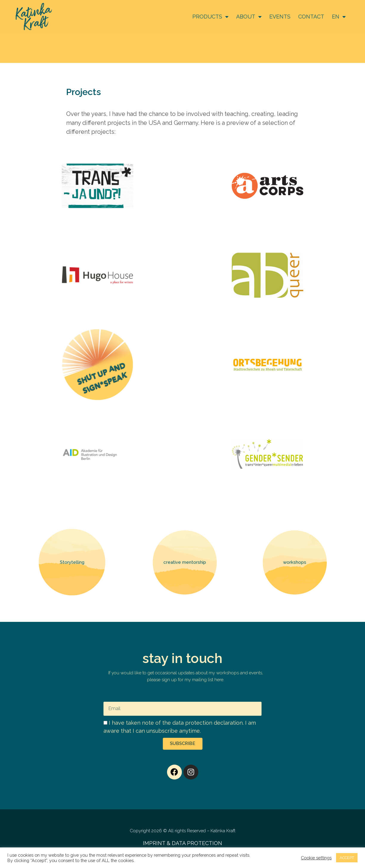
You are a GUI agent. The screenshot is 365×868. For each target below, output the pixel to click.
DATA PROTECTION (197, 843)
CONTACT (311, 17)
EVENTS (280, 17)
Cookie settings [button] (316, 858)
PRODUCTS (210, 17)
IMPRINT (154, 843)
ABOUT (249, 17)
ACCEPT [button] (347, 858)
